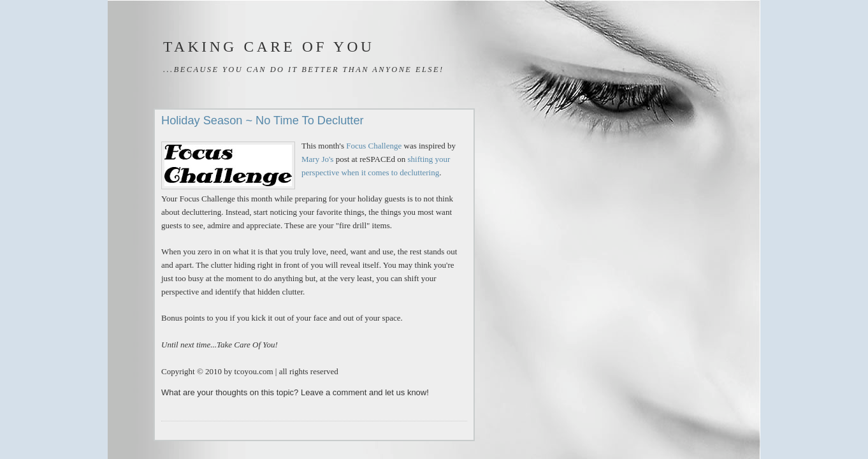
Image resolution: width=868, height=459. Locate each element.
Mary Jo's (317, 159)
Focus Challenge (374, 146)
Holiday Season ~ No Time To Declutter (263, 120)
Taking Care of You (269, 47)
